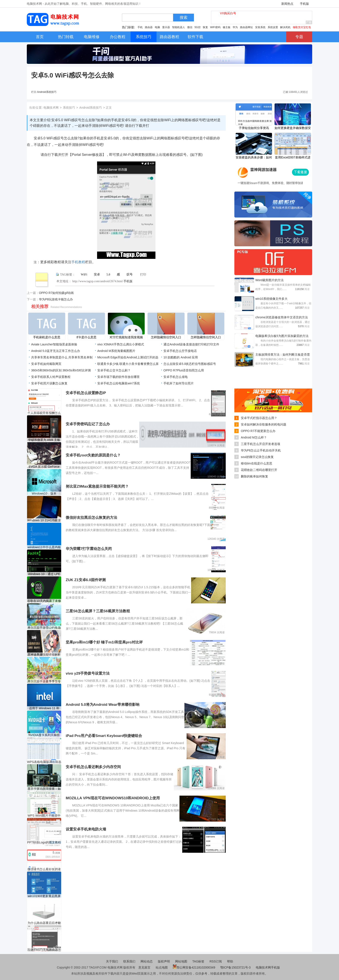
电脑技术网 (51, 108)
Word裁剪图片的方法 (269, 280)
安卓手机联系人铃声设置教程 (51, 377)
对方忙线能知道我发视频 (126, 337)
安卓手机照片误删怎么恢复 (49, 383)
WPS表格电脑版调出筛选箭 (44, 762)
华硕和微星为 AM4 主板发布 (44, 440)
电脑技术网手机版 (268, 967)
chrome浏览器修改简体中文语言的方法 (282, 317)
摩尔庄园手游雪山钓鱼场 (44, 628)
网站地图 (181, 961)
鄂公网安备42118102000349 (194, 967)
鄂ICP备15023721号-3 (236, 967)
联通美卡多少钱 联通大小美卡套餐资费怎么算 (128, 364)
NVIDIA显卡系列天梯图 (44, 735)
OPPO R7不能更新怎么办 (258, 431)
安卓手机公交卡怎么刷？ (114, 370)
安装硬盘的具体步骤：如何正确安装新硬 (254, 158)
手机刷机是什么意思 (47, 337)
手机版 (304, 4)
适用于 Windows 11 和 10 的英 (44, 708)
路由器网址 (246, 27)
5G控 (198, 27)
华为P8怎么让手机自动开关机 (261, 450)
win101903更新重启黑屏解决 (44, 896)
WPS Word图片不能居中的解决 (44, 816)
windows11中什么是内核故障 (44, 547)
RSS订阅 (216, 961)
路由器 (149, 27)
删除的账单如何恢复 (254, 476)
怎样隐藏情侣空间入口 (166, 337)
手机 (140, 27)
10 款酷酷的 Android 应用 (181, 357)
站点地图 (162, 967)
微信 (190, 27)
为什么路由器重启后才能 (44, 923)
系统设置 (273, 27)
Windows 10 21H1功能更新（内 (44, 520)
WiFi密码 (215, 27)
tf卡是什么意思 (86, 337)
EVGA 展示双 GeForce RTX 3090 (44, 467)
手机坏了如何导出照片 (179, 383)
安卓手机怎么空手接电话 (180, 351)
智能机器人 (179, 27)
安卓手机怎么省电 (176, 377)
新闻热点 (287, 4)
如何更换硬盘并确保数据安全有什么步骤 (293, 128)
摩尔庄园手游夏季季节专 (44, 681)
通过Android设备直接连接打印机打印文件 (191, 344)
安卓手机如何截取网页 (46, 364)
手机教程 (78, 262)
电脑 (157, 27)
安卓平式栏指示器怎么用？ (259, 418)
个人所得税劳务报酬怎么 (44, 413)
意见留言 (144, 967)
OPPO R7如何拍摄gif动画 (56, 293)
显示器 (166, 27)
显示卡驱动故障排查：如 (44, 789)
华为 (235, 27)
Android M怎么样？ (254, 437)
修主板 (227, 27)
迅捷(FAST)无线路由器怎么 (44, 950)
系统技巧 (69, 108)
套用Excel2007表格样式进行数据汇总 (293, 158)
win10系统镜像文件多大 (271, 299)
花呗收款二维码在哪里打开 (259, 470)
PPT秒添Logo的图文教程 (44, 842)
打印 (143, 275)
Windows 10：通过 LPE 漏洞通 (44, 574)
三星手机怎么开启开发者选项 (261, 444)
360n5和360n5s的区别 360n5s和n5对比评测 (61, 370)
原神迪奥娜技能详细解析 (44, 654)
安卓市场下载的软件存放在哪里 (118, 377)
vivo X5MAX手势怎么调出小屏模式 (121, 344)
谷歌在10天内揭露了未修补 (44, 601)
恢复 (205, 27)
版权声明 (164, 961)
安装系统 (260, 27)
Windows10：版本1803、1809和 (44, 494)
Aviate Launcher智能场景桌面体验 (54, 344)
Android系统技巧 (47, 92)
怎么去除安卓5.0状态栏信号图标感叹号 (190, 364)
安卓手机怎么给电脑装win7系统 (119, 383)
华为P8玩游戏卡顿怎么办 (56, 299)
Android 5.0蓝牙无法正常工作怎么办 (56, 351)
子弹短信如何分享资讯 (254, 128)
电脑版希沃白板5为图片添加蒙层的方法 (282, 336)
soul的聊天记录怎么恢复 (257, 457)
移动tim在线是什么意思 (257, 463)
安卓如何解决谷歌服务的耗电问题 (264, 424)
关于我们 (112, 961)
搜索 (184, 18)
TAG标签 (198, 961)
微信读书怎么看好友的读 (44, 869)
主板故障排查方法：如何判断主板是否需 (283, 355)
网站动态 (147, 961)
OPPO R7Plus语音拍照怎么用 (184, 370)
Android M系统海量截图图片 (116, 351)
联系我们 (129, 961)
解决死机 (285, 27)
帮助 (230, 961)
